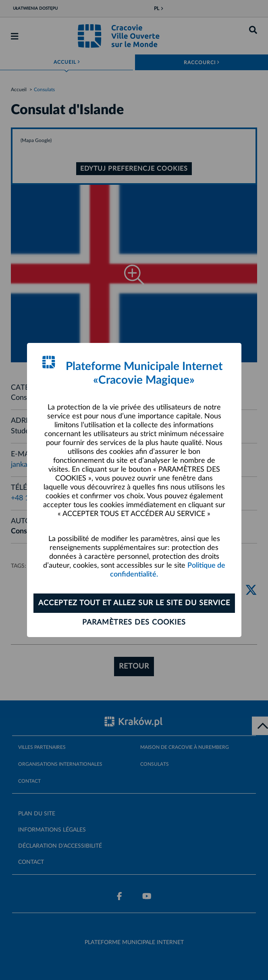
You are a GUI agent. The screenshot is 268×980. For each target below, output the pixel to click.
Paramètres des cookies (134, 623)
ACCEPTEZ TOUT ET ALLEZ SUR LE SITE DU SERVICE (134, 603)
